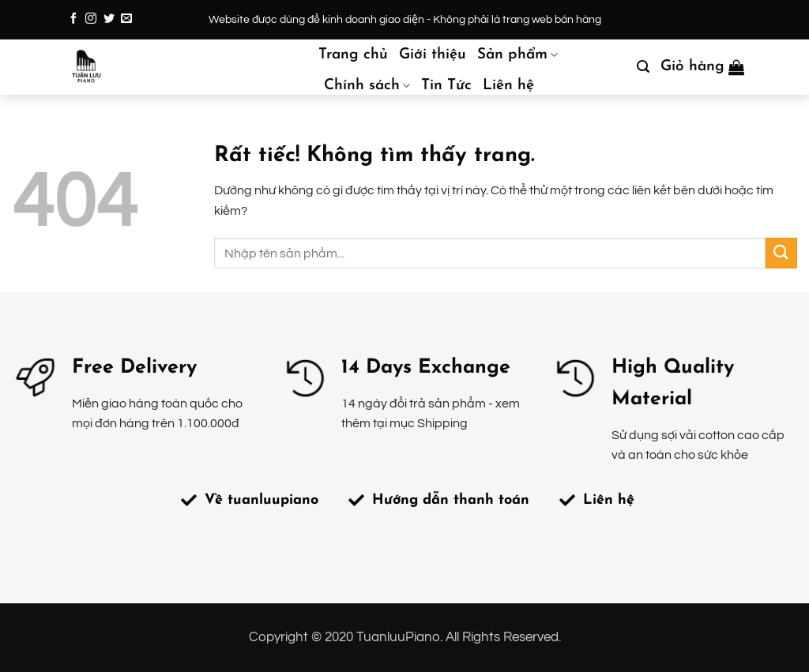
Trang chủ (353, 55)
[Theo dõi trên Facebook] (73, 19)
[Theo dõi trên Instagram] (91, 19)
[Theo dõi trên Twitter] (109, 19)
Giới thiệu (433, 55)
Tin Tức (446, 86)
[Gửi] (781, 253)
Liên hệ (508, 86)
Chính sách (367, 86)
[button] (643, 67)
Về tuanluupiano (262, 500)
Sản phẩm (517, 55)
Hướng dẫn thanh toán (451, 500)
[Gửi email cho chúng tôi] (126, 19)
